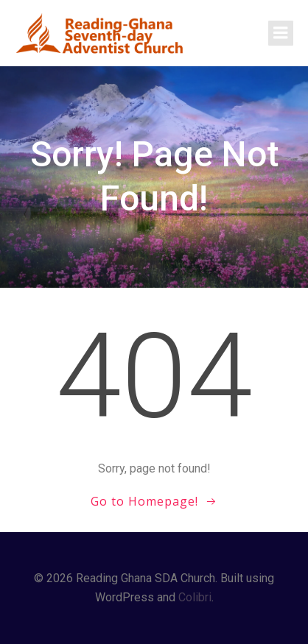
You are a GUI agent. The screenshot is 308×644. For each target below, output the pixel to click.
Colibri (195, 597)
